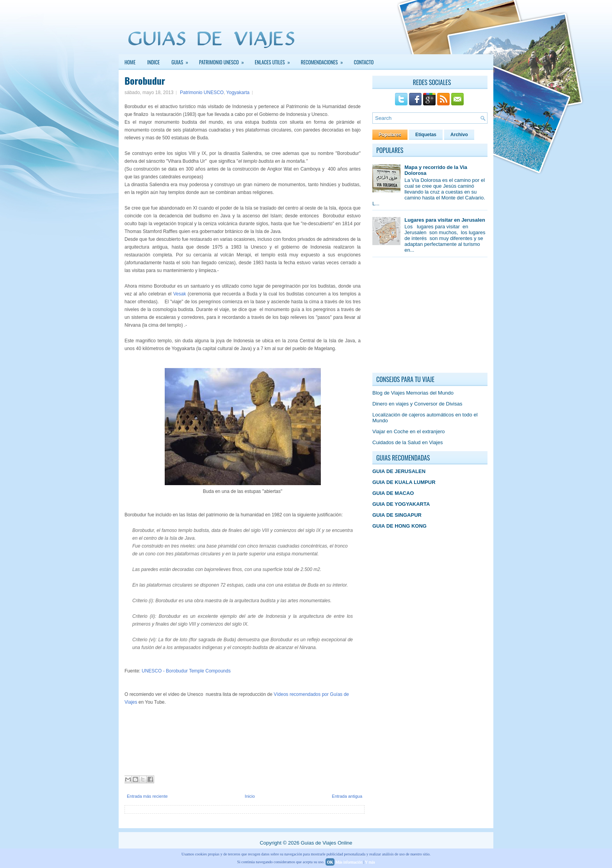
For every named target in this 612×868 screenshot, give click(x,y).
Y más (370, 862)
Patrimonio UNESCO (202, 92)
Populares (390, 135)
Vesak (180, 294)
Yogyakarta (238, 92)
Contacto (364, 62)
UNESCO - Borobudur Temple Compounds (186, 671)
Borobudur (145, 80)
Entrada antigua (347, 796)
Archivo (459, 135)
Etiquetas (426, 135)
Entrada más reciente (147, 796)
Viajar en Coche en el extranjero (409, 431)
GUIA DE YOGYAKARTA (401, 504)
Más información (349, 862)
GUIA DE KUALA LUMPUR (404, 482)
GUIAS (182, 60)
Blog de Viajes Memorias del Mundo (413, 393)
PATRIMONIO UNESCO (224, 60)
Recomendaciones (325, 60)
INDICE (153, 62)
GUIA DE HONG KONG (399, 526)
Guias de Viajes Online (326, 843)
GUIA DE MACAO (393, 493)
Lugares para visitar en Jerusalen (445, 220)
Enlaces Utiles (275, 60)
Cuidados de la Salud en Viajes (407, 442)
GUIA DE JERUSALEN (399, 471)
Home (130, 62)
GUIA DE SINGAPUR (397, 515)
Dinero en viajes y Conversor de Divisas (417, 404)
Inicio (250, 796)
